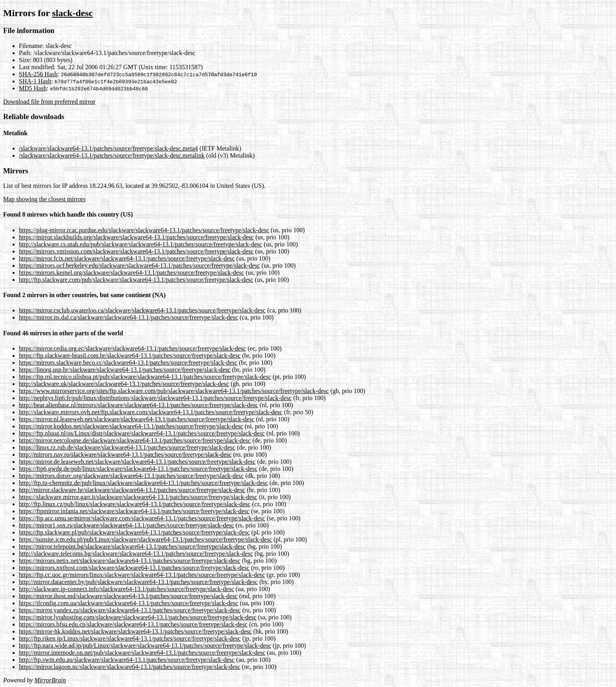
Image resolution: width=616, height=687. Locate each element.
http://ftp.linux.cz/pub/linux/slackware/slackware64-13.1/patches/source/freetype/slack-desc (135, 504)
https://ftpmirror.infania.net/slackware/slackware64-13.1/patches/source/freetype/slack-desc (134, 511)
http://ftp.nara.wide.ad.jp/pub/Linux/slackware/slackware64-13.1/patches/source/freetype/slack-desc (145, 646)
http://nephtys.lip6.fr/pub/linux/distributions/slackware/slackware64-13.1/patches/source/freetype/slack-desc (155, 398)
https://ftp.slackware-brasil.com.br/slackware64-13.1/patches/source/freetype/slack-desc (130, 355)
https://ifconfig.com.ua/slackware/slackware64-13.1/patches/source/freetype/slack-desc (128, 603)
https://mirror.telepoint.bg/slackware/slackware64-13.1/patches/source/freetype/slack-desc (132, 546)
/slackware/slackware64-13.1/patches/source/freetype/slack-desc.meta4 (108, 148)
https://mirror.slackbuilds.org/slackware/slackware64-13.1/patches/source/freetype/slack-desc (136, 237)
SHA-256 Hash (38, 74)
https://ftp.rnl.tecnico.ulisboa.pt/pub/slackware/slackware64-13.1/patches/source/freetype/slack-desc (145, 377)
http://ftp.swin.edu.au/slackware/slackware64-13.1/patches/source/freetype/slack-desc (127, 660)
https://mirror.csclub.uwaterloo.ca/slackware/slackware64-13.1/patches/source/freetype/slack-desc (142, 310)
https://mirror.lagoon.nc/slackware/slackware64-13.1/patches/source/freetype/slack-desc (130, 667)
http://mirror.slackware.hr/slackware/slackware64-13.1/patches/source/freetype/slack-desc (132, 490)
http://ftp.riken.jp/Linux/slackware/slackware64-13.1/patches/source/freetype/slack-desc (130, 638)
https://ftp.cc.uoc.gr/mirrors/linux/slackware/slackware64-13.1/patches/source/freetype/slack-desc (142, 575)
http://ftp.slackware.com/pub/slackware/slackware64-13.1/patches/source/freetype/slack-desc (136, 280)
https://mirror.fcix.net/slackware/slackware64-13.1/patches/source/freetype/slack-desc (127, 258)
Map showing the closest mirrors (44, 199)
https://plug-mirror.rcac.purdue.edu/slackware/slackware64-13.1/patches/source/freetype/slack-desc (144, 230)
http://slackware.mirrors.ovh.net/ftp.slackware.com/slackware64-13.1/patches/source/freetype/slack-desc (151, 412)
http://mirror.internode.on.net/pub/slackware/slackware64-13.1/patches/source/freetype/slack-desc (142, 653)
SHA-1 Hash (35, 81)
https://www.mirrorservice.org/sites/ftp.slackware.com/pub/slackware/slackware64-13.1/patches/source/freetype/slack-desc (174, 391)
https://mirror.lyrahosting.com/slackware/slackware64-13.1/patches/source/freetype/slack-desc (138, 617)
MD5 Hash (33, 88)
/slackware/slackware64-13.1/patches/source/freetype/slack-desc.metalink (112, 155)
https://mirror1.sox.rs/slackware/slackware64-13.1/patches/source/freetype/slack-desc (126, 525)
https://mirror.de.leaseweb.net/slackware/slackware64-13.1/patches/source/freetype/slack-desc (137, 462)
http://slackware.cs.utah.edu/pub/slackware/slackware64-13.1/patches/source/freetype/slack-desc (140, 244)
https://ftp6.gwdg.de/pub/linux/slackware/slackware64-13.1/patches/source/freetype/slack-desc (138, 469)
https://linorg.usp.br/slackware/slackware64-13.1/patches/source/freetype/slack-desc (125, 370)
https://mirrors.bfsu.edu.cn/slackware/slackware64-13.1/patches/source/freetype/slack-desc (133, 624)
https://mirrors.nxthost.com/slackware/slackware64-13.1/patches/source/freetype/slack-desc (134, 568)
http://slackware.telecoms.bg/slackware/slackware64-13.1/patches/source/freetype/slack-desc (136, 554)
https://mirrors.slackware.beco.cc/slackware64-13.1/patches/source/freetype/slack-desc (128, 363)
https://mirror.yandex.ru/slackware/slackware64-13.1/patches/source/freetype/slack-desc (130, 610)
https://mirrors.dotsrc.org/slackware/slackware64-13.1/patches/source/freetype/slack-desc (131, 476)
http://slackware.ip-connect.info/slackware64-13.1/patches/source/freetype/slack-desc (126, 589)
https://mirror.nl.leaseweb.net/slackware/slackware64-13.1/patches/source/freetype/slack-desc (137, 419)
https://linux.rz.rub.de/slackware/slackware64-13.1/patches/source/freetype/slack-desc (127, 447)
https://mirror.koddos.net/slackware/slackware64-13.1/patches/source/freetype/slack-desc (131, 426)
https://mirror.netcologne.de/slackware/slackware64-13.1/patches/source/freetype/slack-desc (135, 440)
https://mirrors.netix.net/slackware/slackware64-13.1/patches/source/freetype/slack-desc (130, 561)
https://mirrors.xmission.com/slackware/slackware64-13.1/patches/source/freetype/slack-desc (136, 251)
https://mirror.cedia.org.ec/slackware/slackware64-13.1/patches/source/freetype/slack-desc (132, 348)
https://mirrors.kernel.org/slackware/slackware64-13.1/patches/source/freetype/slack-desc (131, 273)
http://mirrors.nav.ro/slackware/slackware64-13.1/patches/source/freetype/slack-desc (125, 455)
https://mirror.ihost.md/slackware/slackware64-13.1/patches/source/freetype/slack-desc (128, 596)
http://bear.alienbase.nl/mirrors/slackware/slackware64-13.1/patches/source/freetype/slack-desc (138, 405)
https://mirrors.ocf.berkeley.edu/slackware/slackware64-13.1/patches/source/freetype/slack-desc (139, 265)
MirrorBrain (50, 680)
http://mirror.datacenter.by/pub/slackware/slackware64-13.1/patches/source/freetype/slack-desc (138, 582)
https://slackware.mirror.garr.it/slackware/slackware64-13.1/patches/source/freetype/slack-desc (138, 497)
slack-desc (72, 13)
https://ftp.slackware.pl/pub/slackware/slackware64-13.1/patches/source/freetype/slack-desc (134, 532)
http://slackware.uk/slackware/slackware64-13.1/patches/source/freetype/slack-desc (124, 384)
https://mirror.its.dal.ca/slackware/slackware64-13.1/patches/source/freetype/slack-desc (128, 317)
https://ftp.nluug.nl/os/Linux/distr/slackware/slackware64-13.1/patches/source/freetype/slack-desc (142, 433)
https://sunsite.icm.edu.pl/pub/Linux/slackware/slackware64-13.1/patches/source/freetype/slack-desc (145, 539)
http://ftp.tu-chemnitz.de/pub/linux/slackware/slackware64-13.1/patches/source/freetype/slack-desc (143, 483)
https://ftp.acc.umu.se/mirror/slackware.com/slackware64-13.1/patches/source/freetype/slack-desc (142, 518)
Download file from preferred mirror (49, 102)
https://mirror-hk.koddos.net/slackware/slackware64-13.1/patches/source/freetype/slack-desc (135, 631)
